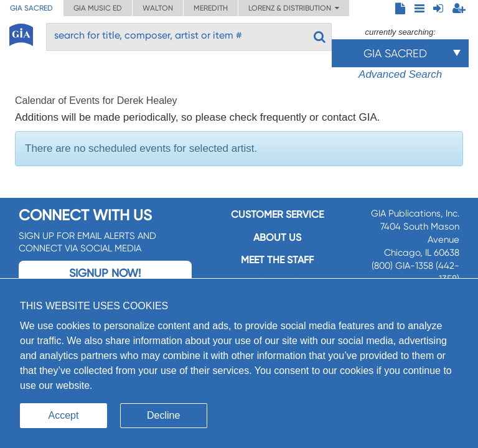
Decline (163, 415)
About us (277, 237)
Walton (158, 8)
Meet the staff (277, 260)
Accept (64, 415)
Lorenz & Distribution (294, 8)
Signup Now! (105, 273)
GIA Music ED (98, 8)
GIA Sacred (31, 8)
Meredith (211, 8)
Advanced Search (400, 74)
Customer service (277, 214)
